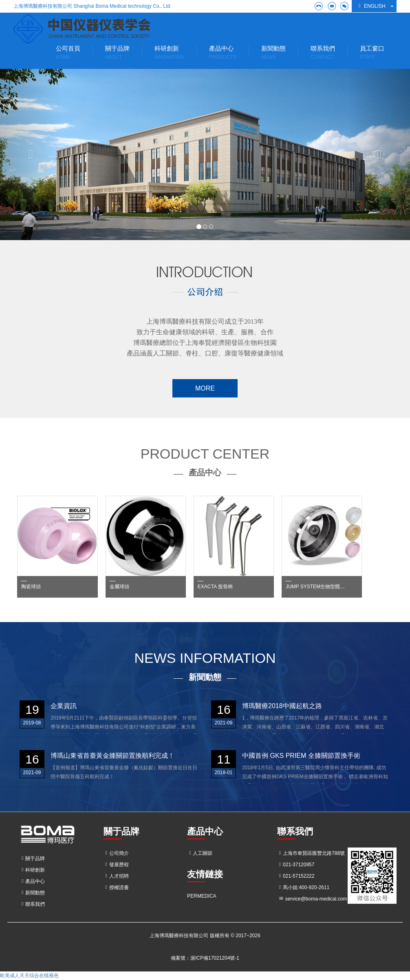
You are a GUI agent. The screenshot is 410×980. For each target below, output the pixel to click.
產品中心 (32, 881)
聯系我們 (32, 904)
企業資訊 (64, 706)
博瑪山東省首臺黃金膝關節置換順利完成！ (112, 756)
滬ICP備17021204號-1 (215, 958)
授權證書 (116, 887)
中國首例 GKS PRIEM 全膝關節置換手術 (301, 756)
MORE (205, 388)
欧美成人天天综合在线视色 (29, 976)
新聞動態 (32, 893)
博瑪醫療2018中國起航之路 (282, 706)
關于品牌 (32, 859)
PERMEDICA (202, 896)
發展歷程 (116, 865)
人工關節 (200, 853)
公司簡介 (116, 853)
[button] (31, 154)
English (371, 6)
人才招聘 (116, 876)
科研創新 (32, 870)
